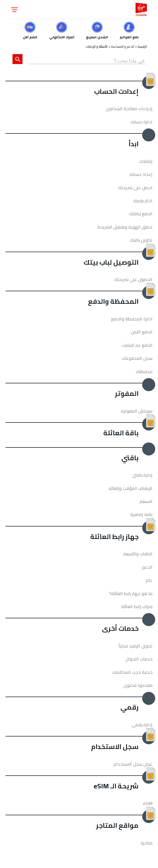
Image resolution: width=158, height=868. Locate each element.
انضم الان (30, 36)
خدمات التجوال (139, 659)
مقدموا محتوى (138, 685)
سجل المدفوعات (137, 358)
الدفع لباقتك (141, 214)
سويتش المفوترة (137, 411)
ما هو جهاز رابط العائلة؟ (131, 593)
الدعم (147, 567)
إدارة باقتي (142, 475)
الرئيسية (142, 46)
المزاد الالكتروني (62, 36)
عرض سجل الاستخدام (133, 764)
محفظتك (144, 371)
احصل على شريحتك (135, 188)
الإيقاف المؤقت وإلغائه (131, 488)
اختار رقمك (143, 201)
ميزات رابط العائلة (137, 606)
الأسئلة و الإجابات (97, 46)
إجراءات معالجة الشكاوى (129, 108)
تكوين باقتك (141, 240)
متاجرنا (146, 843)
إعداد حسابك (141, 174)
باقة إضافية (141, 514)
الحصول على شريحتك (133, 279)
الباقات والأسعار (138, 554)
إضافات (146, 161)
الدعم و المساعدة (123, 46)
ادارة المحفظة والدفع (132, 319)
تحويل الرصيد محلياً (136, 646)
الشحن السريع (97, 36)
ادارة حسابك (141, 122)
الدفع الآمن (142, 332)
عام (149, 580)
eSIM (148, 803)
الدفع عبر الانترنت (137, 345)
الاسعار (146, 501)
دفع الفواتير (129, 36)
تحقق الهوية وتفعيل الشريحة (125, 227)
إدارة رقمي (142, 725)
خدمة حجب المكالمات (132, 672)
